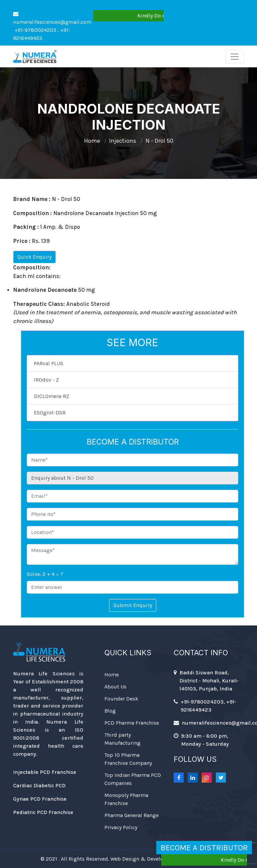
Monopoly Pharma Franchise (126, 799)
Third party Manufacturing (122, 739)
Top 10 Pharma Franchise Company (128, 759)
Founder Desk (121, 699)
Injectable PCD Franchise (45, 772)
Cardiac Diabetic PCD (39, 785)
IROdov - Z (46, 380)
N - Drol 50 (159, 141)
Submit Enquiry (133, 605)
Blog (110, 711)
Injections (123, 141)
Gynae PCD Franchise (40, 799)
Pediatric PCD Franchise (43, 812)
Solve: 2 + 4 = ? (45, 574)
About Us (115, 687)
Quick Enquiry (34, 257)
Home (92, 141)
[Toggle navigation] (235, 57)
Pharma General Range (132, 815)
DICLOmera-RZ (52, 396)
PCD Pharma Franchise (132, 723)
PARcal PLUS (49, 363)
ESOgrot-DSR (50, 413)
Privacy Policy (121, 827)
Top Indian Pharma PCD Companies (133, 779)
